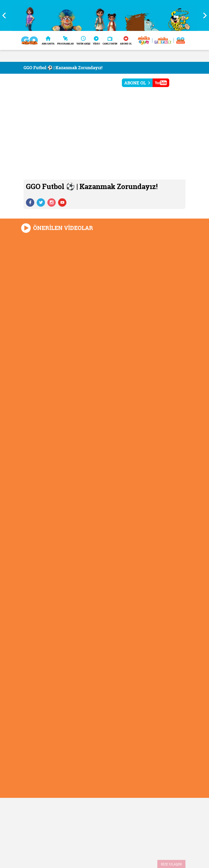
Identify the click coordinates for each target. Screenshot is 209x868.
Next (203, 15)
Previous (6, 15)
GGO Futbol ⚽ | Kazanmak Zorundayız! (63, 68)
